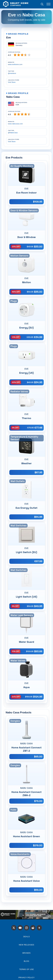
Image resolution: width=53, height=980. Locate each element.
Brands (26, 953)
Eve (9, 37)
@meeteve (12, 73)
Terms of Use (27, 969)
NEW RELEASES (26, 945)
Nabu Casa (13, 97)
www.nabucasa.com (15, 124)
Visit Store (12, 82)
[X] (14, 928)
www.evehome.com (15, 64)
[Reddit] (33, 928)
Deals (26, 937)
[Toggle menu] (48, 4)
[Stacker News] (39, 928)
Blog (26, 961)
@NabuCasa (13, 133)
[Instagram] (27, 928)
